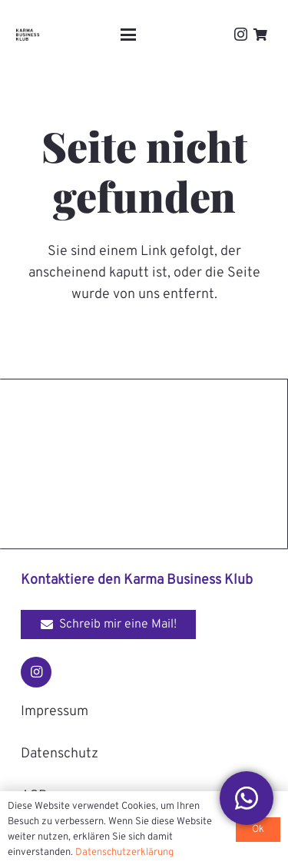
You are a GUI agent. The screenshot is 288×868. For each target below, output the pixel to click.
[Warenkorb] (261, 35)
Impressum (55, 712)
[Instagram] (241, 35)
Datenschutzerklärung (124, 853)
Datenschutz (60, 754)
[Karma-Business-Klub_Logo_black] (28, 35)
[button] (128, 35)
